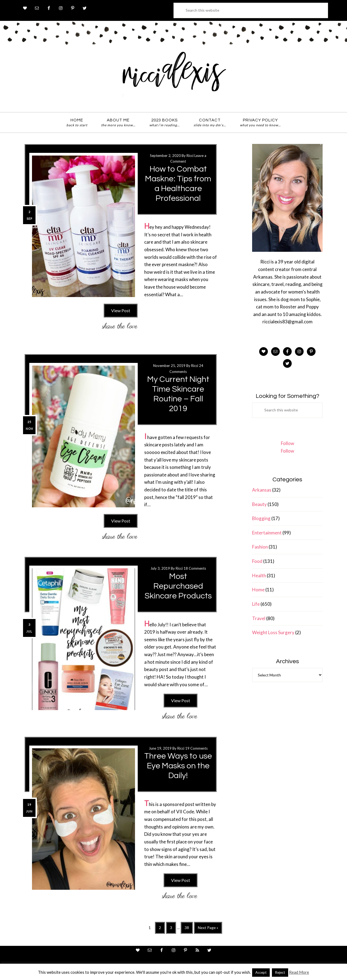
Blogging (261, 518)
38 (189, 929)
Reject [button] (280, 972)
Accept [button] (261, 972)
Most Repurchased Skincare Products (178, 586)
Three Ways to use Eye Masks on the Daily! (178, 766)
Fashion (260, 547)
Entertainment (267, 533)
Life (256, 604)
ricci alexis (173, 77)
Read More (299, 972)
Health (259, 576)
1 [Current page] (151, 929)
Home (258, 590)
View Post (121, 310)
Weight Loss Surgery (273, 632)
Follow (287, 443)
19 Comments (196, 748)
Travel (259, 618)
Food (257, 561)
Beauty (259, 504)
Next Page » (208, 929)
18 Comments (195, 568)
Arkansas (262, 490)
